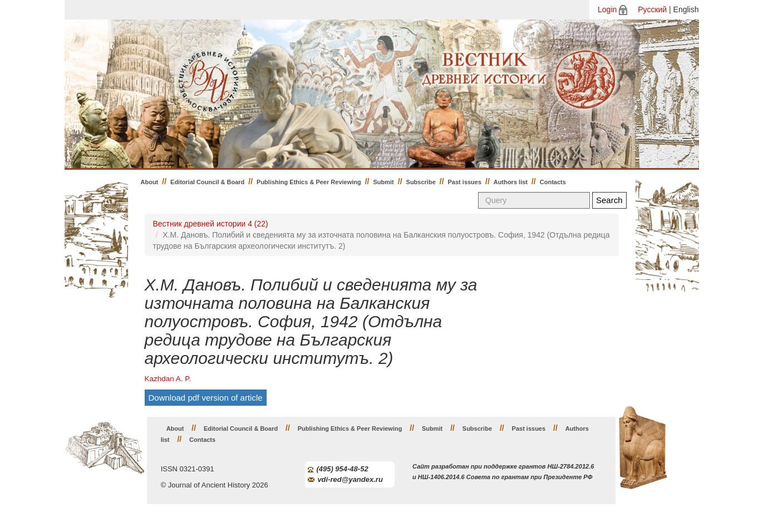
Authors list (511, 182)
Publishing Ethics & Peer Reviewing (309, 182)
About (150, 182)
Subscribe (421, 182)
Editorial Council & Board (207, 182)
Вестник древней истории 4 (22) (211, 224)
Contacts (553, 182)
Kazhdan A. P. (168, 379)
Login (607, 9)
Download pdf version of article (206, 398)
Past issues (465, 182)
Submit (384, 182)
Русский (652, 9)
